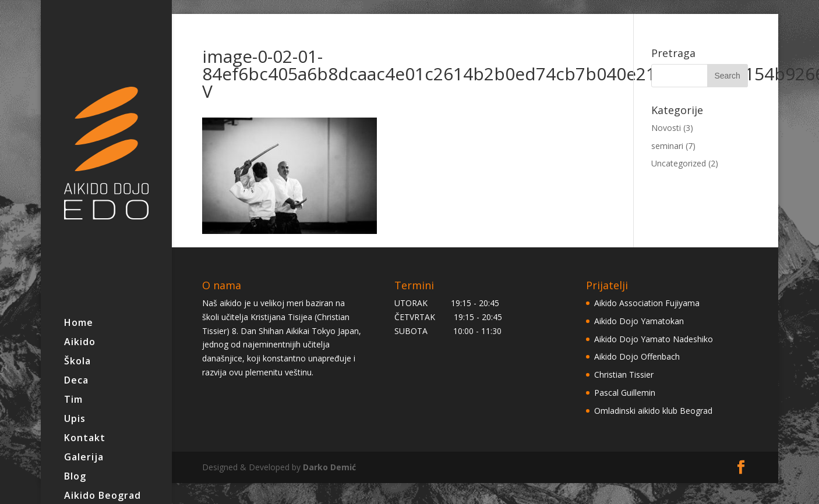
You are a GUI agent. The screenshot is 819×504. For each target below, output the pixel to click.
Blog (75, 477)
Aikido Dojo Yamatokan (639, 321)
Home (79, 324)
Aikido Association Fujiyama (647, 303)
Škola (77, 362)
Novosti (666, 128)
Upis (75, 420)
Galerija (84, 458)
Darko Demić (329, 467)
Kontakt (85, 439)
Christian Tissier (624, 375)
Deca (76, 381)
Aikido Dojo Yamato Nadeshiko (654, 339)
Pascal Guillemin (625, 393)
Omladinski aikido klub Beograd (653, 411)
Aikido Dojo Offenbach (637, 356)
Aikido (80, 343)
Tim (73, 400)
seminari (667, 146)
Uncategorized (679, 163)
